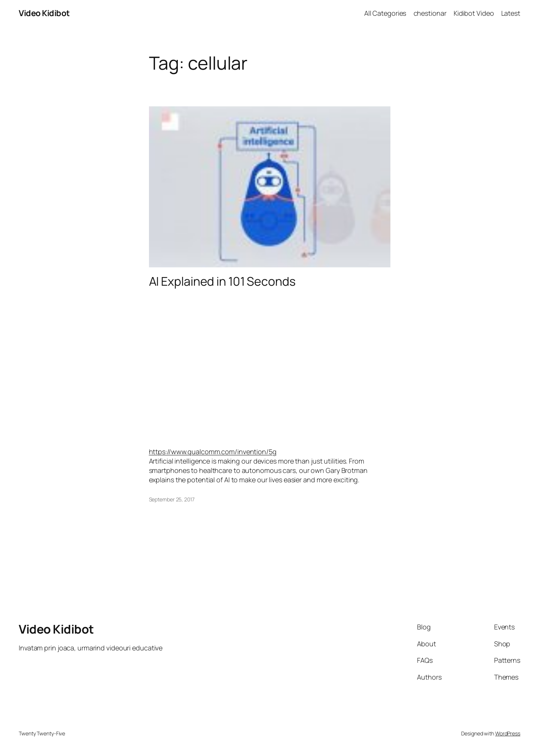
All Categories (385, 13)
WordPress (508, 733)
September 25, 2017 (172, 499)
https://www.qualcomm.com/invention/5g (213, 452)
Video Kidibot (44, 13)
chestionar (430, 13)
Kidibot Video (474, 13)
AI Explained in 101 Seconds (222, 281)
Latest (511, 13)
